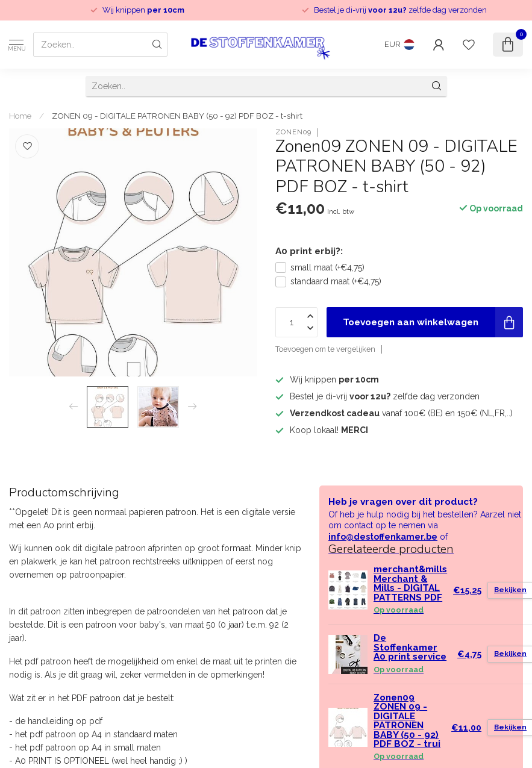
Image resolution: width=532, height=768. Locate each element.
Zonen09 (293, 132)
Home (20, 116)
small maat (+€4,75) (327, 267)
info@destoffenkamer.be (383, 537)
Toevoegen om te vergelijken (325, 349)
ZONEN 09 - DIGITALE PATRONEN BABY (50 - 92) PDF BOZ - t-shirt (177, 116)
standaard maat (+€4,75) (336, 281)
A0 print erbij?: (309, 251)
